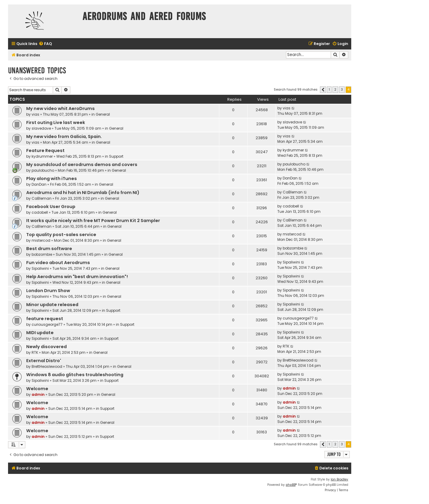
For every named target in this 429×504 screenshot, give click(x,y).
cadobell (40, 212)
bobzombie (42, 254)
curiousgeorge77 (47, 324)
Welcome (37, 389)
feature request (45, 319)
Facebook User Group (51, 207)
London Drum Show (48, 291)
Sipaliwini (40, 268)
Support (116, 156)
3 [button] (342, 89)
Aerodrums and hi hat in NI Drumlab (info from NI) (83, 193)
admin (38, 394)
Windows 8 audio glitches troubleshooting (75, 375)
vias (35, 114)
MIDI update (40, 333)
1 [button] (329, 89)
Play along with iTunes (52, 179)
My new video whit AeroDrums (60, 108)
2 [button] (335, 89)
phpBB (291, 485)
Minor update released (52, 305)
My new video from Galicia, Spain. (64, 137)
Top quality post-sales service (61, 235)
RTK (35, 352)
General (103, 114)
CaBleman (42, 198)
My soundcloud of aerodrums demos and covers (82, 165)
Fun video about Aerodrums (58, 263)
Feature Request (45, 151)
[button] (323, 90)
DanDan (39, 184)
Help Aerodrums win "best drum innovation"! (77, 277)
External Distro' (44, 361)
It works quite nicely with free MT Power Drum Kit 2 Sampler (93, 221)
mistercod (41, 240)
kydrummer (42, 156)
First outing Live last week (56, 122)
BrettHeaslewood (47, 366)
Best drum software (49, 249)
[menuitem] (45, 44)
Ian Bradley (339, 479)
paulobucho (43, 170)
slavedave (41, 128)
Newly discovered (46, 347)
